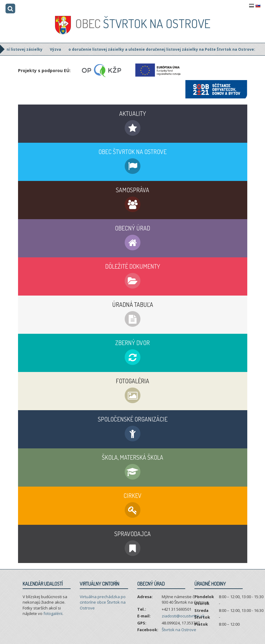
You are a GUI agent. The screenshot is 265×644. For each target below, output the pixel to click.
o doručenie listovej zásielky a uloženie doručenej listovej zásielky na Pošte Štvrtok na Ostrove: (166, 49)
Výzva (60, 49)
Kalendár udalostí (43, 584)
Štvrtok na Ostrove (143, 23)
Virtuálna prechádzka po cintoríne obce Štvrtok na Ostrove (103, 602)
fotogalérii (53, 613)
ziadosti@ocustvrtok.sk (183, 616)
